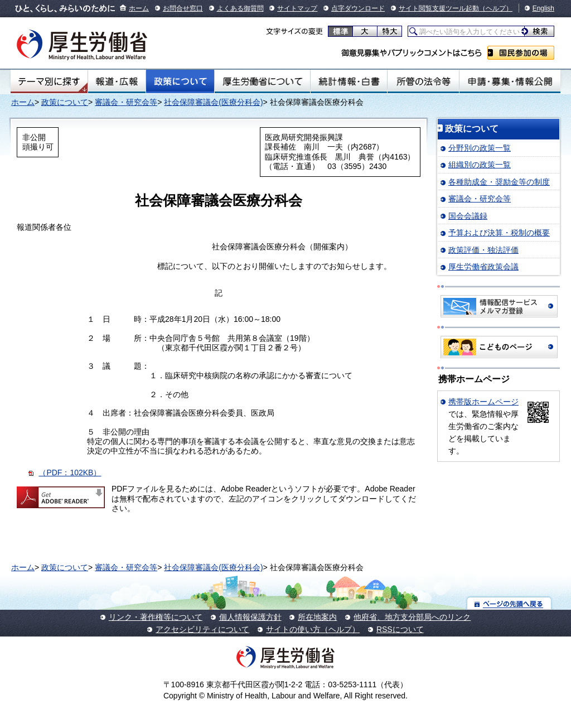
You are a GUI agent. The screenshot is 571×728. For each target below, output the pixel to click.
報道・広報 (117, 81)
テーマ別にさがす (49, 81)
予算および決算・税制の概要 (499, 233)
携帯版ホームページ (483, 402)
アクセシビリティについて (202, 629)
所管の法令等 (423, 81)
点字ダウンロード (358, 8)
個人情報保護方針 (250, 617)
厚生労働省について (263, 81)
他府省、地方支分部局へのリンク (412, 617)
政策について (180, 81)
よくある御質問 (240, 8)
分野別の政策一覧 (480, 148)
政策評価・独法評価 (483, 250)
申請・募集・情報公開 (510, 81)
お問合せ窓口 (183, 8)
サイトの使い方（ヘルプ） (313, 629)
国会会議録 (468, 216)
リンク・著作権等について (156, 617)
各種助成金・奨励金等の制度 (499, 182)
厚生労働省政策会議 (483, 267)
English (543, 8)
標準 (340, 31)
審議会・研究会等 (126, 102)
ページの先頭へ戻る (509, 603)
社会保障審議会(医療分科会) (213, 102)
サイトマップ (297, 8)
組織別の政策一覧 (480, 165)
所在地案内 (317, 617)
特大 (389, 31)
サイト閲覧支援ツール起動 (439, 8)
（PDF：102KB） (70, 473)
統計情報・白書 (349, 81)
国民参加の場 (521, 53)
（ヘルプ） (496, 8)
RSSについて (400, 629)
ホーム (139, 8)
